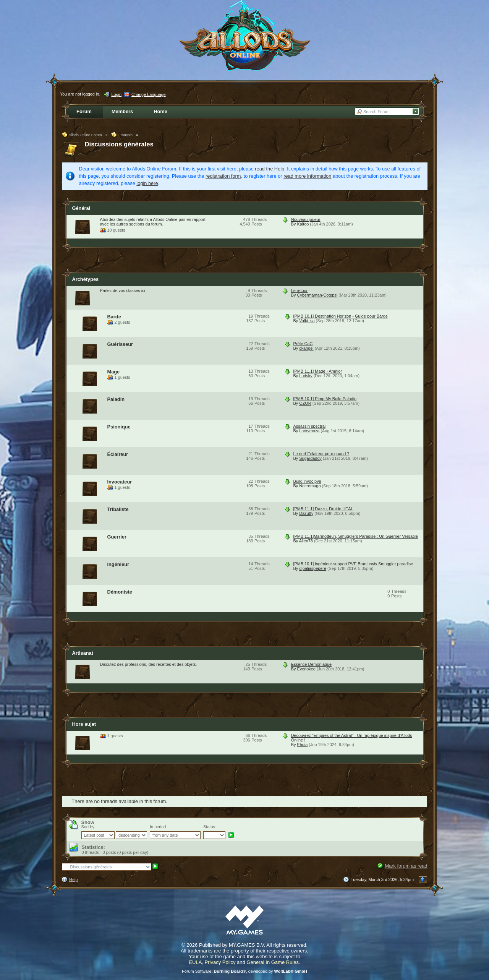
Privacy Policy (220, 962)
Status (209, 827)
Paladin (116, 399)
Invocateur (120, 482)
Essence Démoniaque (311, 664)
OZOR (305, 403)
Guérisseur (120, 344)
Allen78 (306, 541)
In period (158, 827)
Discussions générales (119, 144)
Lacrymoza (309, 431)
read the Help (270, 169)
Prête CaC (303, 344)
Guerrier (117, 537)
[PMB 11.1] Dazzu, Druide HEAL (323, 509)
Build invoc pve (307, 481)
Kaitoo (303, 224)
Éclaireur (118, 454)
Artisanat (83, 653)
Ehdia (302, 745)
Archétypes (86, 279)
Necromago (310, 486)
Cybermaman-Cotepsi (317, 295)
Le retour (300, 290)
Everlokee (306, 669)
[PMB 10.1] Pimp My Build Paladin (325, 399)
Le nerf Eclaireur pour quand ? (321, 454)
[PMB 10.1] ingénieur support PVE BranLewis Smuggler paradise (353, 564)
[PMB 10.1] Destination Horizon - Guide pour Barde (341, 316)
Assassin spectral (310, 426)
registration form (223, 176)
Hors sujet (84, 724)
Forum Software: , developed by (244, 971)
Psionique (119, 427)
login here (147, 183)
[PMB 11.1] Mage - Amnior (318, 371)
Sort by (88, 827)
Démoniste (120, 592)
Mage (114, 372)
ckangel (306, 348)
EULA (195, 962)
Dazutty (306, 513)
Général (81, 208)
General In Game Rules (273, 962)
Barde (114, 317)
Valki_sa (307, 321)
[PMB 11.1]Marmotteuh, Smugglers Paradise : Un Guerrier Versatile (356, 536)
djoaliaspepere (313, 568)
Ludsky (306, 376)
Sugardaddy (310, 458)
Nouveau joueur (306, 219)
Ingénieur (118, 564)
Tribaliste (118, 509)
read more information (307, 176)
